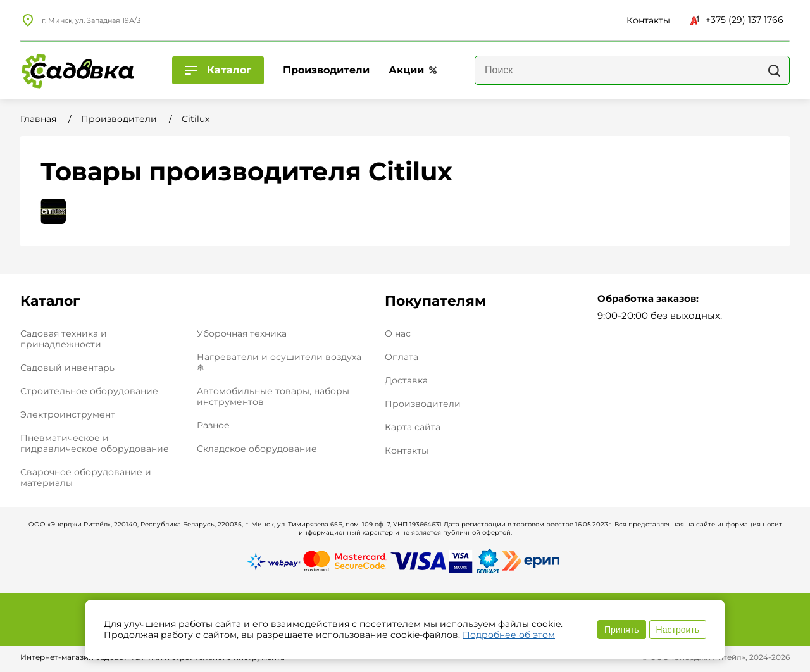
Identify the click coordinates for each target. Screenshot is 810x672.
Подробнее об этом (509, 635)
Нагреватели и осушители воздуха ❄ (279, 362)
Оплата (402, 357)
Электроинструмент (68, 414)
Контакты (407, 451)
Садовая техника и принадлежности (64, 339)
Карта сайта (413, 427)
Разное (213, 425)
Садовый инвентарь (67, 368)
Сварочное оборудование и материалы (86, 477)
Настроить (678, 630)
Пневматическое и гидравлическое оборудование (95, 443)
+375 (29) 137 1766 (737, 20)
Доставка (406, 381)
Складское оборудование (257, 449)
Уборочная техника (242, 333)
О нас (398, 334)
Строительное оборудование (89, 391)
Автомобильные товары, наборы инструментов (273, 396)
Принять (622, 630)
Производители (423, 404)
